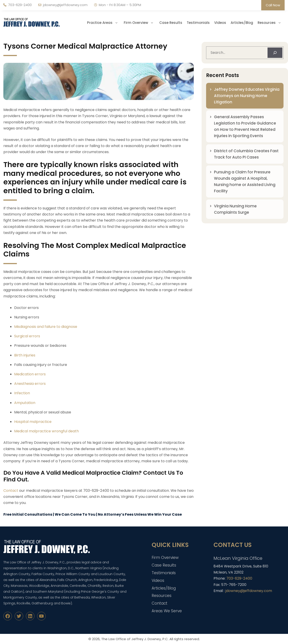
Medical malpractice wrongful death (46, 431)
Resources (271, 23)
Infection (22, 393)
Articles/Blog (242, 23)
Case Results (171, 23)
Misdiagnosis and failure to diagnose (46, 327)
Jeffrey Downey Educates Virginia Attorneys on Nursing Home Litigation (247, 96)
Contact (11, 491)
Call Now (273, 5)
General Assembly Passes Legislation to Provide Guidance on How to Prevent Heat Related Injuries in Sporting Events (245, 126)
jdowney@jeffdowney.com (65, 5)
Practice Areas (104, 23)
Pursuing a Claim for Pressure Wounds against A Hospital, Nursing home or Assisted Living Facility (245, 181)
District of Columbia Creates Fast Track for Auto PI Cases (246, 154)
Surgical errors (27, 336)
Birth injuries (25, 355)
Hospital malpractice (33, 422)
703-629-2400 (20, 5)
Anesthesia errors (30, 384)
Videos (220, 23)
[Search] (275, 53)
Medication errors (30, 374)
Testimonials (198, 23)
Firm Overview (140, 23)
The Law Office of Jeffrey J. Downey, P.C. (135, 639)
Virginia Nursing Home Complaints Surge (235, 209)
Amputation (25, 403)
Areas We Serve (167, 611)
